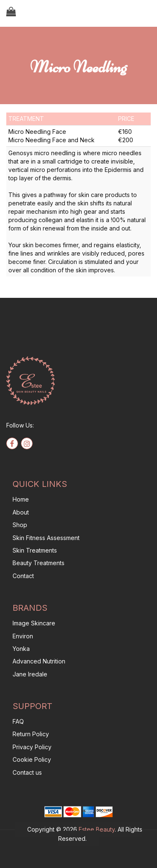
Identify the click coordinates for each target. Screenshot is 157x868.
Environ (23, 636)
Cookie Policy (32, 759)
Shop (20, 525)
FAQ (18, 721)
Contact (23, 576)
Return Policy (31, 734)
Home (21, 499)
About (21, 512)
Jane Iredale (30, 674)
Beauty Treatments (39, 563)
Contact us (27, 772)
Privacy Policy (32, 747)
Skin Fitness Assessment (46, 538)
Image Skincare (34, 623)
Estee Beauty (97, 829)
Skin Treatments (35, 550)
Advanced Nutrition (39, 661)
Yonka (21, 649)
